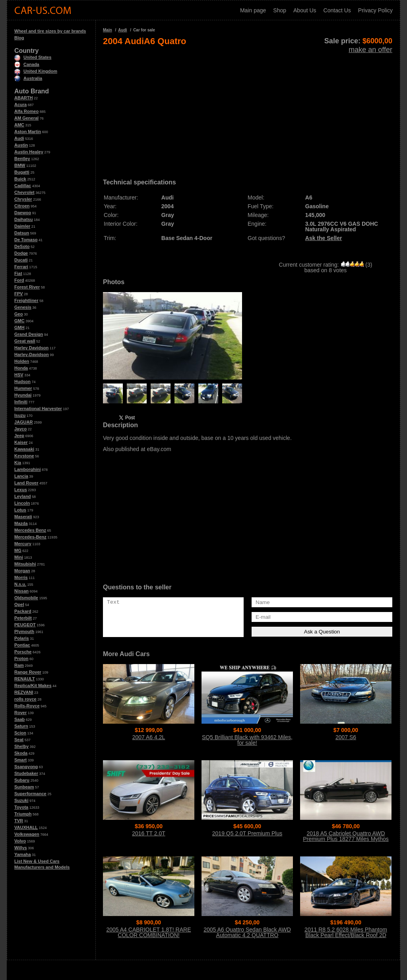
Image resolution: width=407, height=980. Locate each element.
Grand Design (29, 334)
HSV (19, 375)
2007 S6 (346, 737)
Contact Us (337, 10)
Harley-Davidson (32, 354)
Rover (20, 713)
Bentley (22, 159)
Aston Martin (28, 132)
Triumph (23, 814)
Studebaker (26, 773)
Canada (27, 64)
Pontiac (22, 645)
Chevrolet (24, 192)
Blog (19, 38)
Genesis (23, 307)
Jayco (20, 429)
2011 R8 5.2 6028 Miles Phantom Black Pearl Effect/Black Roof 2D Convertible (346, 935)
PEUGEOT (25, 625)
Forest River (27, 287)
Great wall (25, 341)
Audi (19, 138)
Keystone (24, 456)
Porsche (23, 652)
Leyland (23, 496)
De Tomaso (26, 240)
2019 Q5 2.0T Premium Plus (247, 833)
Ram (19, 665)
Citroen (22, 206)
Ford (19, 280)
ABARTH (23, 98)
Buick (20, 179)
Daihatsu (23, 219)
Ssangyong (26, 767)
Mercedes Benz (30, 530)
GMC (19, 321)
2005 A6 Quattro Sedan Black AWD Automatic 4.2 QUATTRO (247, 932)
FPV (18, 294)
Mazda (21, 523)
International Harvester (38, 409)
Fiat (18, 273)
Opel (19, 604)
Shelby (21, 746)
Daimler (22, 226)
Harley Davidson (31, 348)
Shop (280, 10)
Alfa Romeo (26, 111)
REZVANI (24, 692)
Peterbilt (23, 618)
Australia (28, 78)
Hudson (22, 382)
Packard (23, 611)
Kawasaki (24, 449)
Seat (19, 740)
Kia (18, 463)
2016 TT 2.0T (149, 833)
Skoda (21, 753)
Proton (21, 658)
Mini (19, 557)
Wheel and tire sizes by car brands (50, 31)
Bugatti (22, 172)
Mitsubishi (25, 564)
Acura (20, 105)
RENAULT (25, 679)
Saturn (21, 726)
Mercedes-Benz (30, 537)
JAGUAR (23, 422)
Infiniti (21, 402)
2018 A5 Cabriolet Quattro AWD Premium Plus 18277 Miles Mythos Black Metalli (346, 839)
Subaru (22, 780)
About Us (305, 10)
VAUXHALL (26, 827)
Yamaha (23, 854)
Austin (21, 145)
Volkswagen (27, 834)
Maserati (23, 517)
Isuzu (20, 415)
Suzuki (21, 800)
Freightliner (26, 300)
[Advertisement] (248, 110)
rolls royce (25, 699)
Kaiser (21, 442)
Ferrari (21, 267)
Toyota (21, 807)
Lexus (21, 490)
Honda (21, 368)
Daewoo (23, 213)
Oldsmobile (26, 598)
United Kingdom (36, 71)
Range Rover (28, 672)
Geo (18, 314)
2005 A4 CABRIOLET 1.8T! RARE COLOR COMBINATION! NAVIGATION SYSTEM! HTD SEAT (149, 935)
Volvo (20, 841)
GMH (19, 327)
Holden (22, 361)
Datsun (22, 233)
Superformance (30, 794)
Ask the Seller (324, 238)
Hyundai (23, 395)
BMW (20, 165)
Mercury (23, 544)
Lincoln (22, 503)
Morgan (22, 571)
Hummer (23, 388)
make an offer (370, 50)
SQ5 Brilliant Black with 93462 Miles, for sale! (247, 740)
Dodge (21, 253)
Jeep (19, 436)
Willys (21, 848)
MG (18, 550)
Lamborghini (28, 469)
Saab (19, 719)
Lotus (20, 510)
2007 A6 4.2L (149, 737)
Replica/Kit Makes (33, 686)
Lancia (21, 476)
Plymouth (24, 631)
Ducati (21, 260)
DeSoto (22, 246)
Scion (20, 733)
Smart (20, 760)
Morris (21, 577)
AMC (19, 125)
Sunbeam (24, 787)
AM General (26, 118)
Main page (253, 10)
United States (33, 57)
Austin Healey (29, 152)
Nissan (21, 591)
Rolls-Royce (27, 706)
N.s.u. (20, 584)
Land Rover (26, 483)
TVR (19, 821)
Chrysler (23, 199)
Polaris (22, 638)
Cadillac (23, 186)
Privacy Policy (375, 10)
